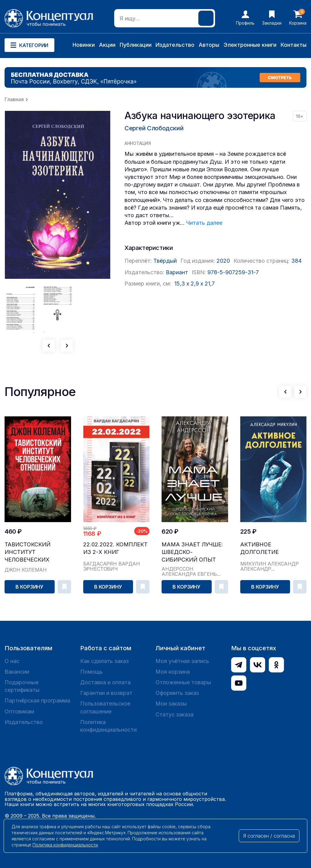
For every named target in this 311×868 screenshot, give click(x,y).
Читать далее (204, 223)
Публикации (136, 45)
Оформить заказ (177, 693)
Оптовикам (19, 711)
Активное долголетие (260, 548)
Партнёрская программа (37, 701)
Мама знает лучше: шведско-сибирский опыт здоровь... (192, 552)
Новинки (84, 45)
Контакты (294, 45)
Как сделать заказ (104, 661)
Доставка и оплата (105, 682)
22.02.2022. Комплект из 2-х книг (115, 548)
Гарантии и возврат (106, 693)
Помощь (91, 672)
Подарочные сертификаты (22, 686)
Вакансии (17, 672)
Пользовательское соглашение (105, 707)
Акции (107, 45)
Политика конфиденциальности (108, 726)
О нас (12, 661)
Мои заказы (171, 704)
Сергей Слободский (154, 128)
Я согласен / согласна (269, 836)
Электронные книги (250, 45)
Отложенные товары (183, 682)
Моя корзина (173, 672)
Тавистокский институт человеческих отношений (27, 552)
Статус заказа (174, 714)
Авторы (209, 45)
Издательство (175, 45)
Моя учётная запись (182, 661)
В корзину (29, 587)
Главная (14, 99)
